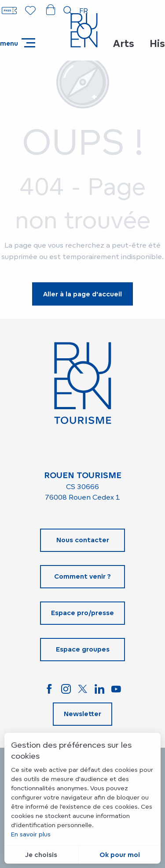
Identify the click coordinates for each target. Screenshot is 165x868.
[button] (68, 11)
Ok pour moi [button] (120, 855)
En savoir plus (31, 834)
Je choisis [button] (41, 855)
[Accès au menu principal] (18, 43)
